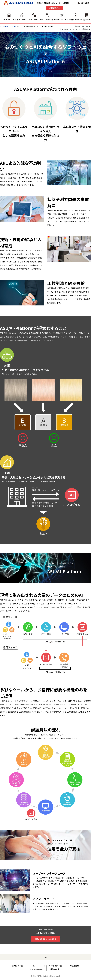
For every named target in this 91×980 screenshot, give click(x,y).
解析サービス (22, 17)
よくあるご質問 (84, 3)
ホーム (2, 26)
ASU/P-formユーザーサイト (69, 29)
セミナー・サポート (82, 26)
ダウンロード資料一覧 (53, 966)
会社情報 (87, 17)
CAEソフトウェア (9, 17)
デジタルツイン (62, 17)
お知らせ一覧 (18, 966)
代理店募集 (74, 966)
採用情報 (86, 29)
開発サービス (34, 17)
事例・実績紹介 (76, 17)
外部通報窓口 (56, 969)
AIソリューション (48, 17)
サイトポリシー (36, 969)
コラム (33, 966)
